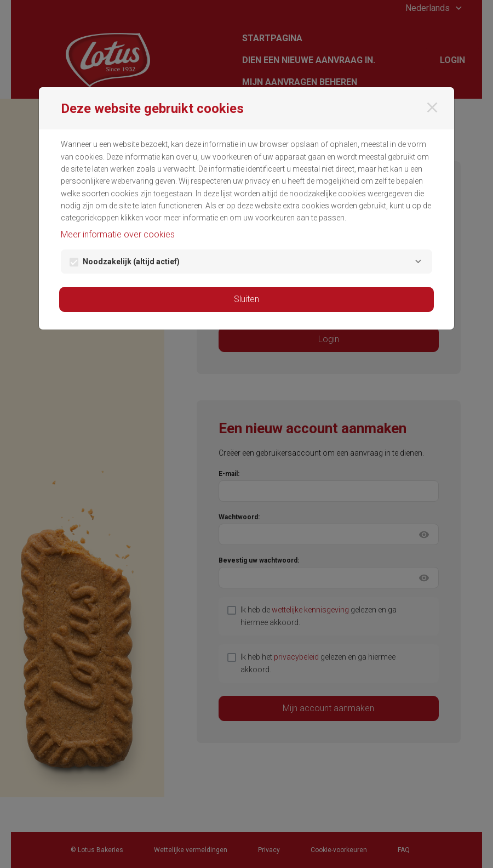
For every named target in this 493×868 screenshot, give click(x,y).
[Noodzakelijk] (418, 262)
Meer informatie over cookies (118, 234)
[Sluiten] (432, 107)
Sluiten (246, 299)
